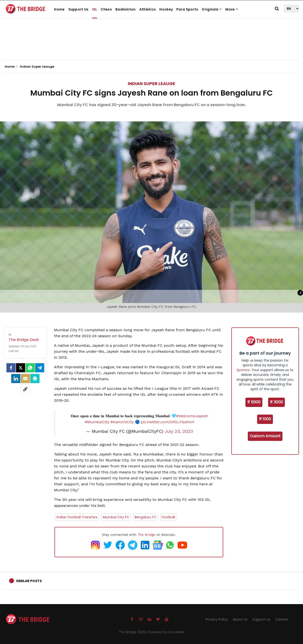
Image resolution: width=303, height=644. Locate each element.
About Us (240, 619)
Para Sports (187, 9)
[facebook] (11, 368)
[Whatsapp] (30, 368)
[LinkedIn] (16, 379)
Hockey (166, 9)
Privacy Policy (217, 619)
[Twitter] (21, 368)
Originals (212, 9)
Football (168, 517)
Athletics (148, 9)
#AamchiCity (122, 422)
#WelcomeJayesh (192, 416)
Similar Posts (29, 581)
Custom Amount (265, 436)
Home (59, 9)
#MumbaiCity (97, 422)
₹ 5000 (254, 402)
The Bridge (146, 535)
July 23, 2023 (179, 431)
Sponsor (243, 370)
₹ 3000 (276, 402)
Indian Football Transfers (77, 517)
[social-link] (25, 389)
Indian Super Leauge (151, 84)
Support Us (78, 9)
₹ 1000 (265, 419)
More (232, 9)
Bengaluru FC (146, 517)
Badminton (126, 9)
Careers (282, 619)
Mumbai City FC (116, 517)
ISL (95, 9)
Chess (106, 9)
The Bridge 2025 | (133, 632)
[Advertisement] (151, 45)
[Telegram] (40, 368)
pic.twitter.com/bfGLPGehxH (168, 422)
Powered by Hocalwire (166, 632)
